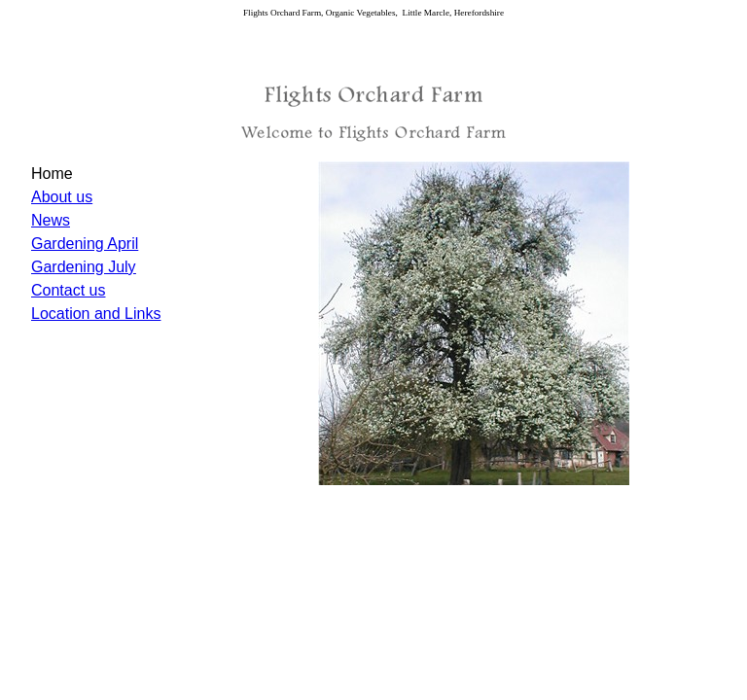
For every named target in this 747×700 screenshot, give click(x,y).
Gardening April (85, 244)
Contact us (68, 290)
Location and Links (96, 314)
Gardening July (84, 267)
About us (62, 197)
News (51, 220)
